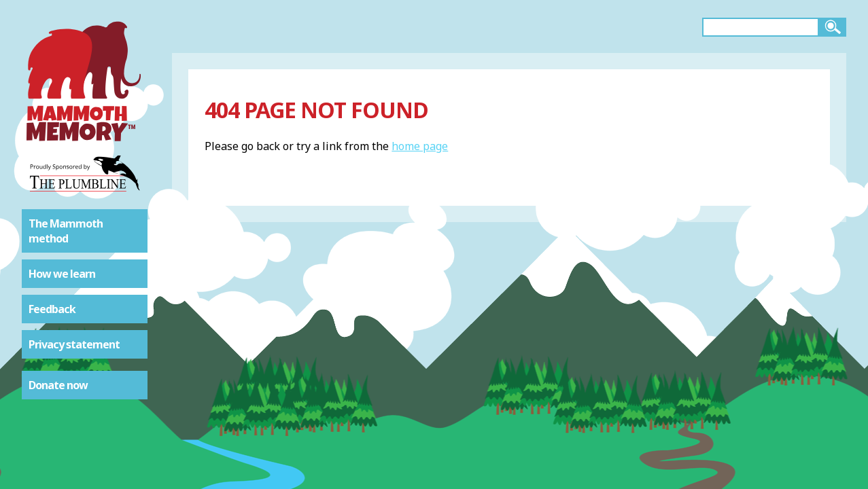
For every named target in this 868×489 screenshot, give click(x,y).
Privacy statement (74, 344)
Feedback (52, 309)
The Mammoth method (66, 231)
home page (420, 146)
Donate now (58, 385)
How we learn (62, 274)
